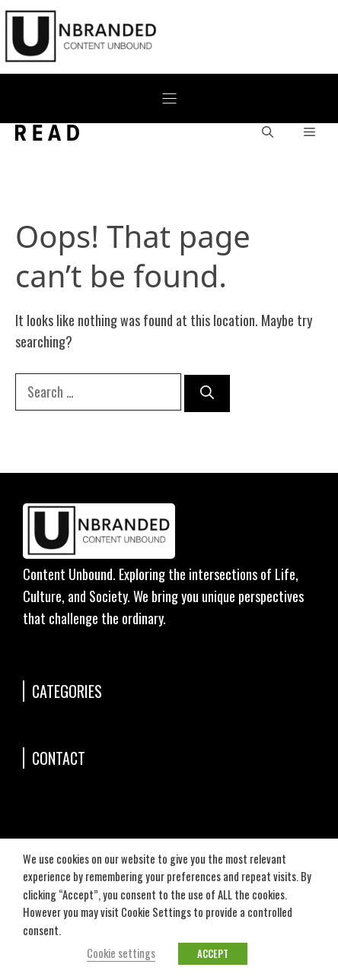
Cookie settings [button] (121, 953)
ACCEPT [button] (213, 953)
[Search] (207, 393)
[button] (268, 133)
